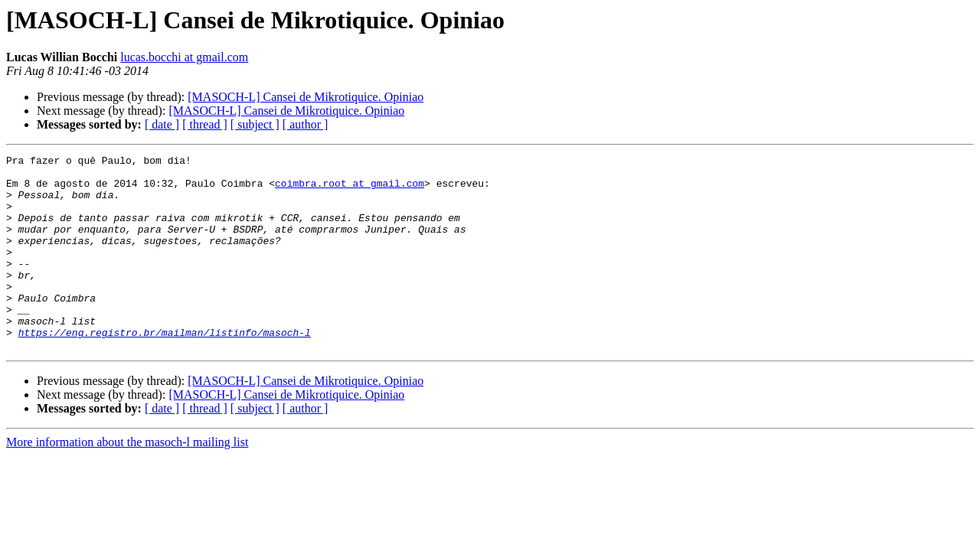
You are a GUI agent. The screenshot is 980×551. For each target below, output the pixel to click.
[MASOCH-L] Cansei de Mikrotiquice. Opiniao (305, 97)
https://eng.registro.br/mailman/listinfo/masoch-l (165, 369)
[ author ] (305, 124)
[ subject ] (255, 124)
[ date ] (162, 124)
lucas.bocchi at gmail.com (184, 57)
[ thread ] (205, 124)
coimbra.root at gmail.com (350, 190)
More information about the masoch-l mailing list (127, 481)
